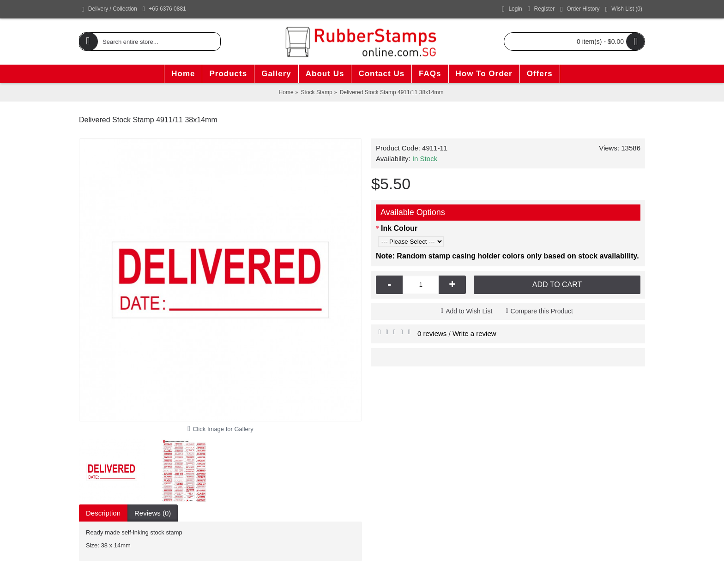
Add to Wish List (469, 311)
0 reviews (432, 333)
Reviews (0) (153, 513)
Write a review (474, 333)
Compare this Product (542, 311)
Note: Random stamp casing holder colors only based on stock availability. (507, 256)
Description (103, 513)
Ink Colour (399, 228)
